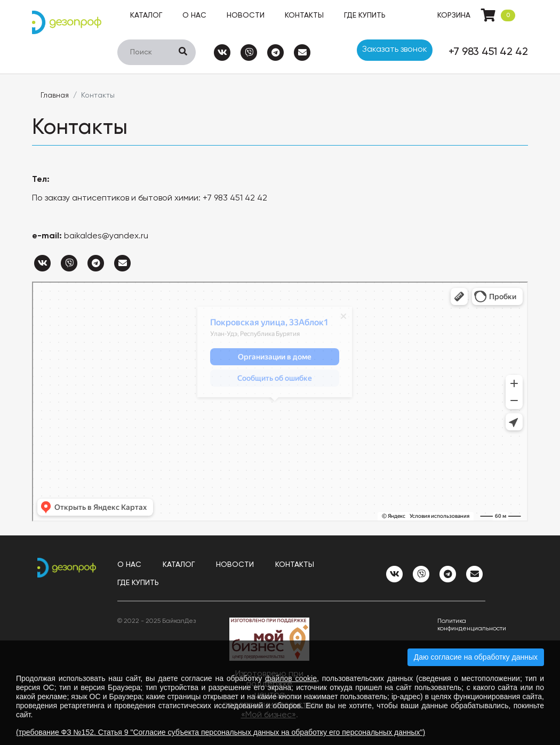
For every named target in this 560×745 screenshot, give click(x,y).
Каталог (146, 15)
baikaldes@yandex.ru (106, 236)
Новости (246, 15)
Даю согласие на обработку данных (476, 657)
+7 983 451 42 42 (488, 52)
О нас (194, 15)
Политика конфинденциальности (461, 625)
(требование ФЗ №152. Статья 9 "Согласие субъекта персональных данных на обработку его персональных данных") (221, 732)
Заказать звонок (395, 50)
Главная (55, 95)
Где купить (365, 15)
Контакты (304, 15)
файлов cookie (291, 678)
